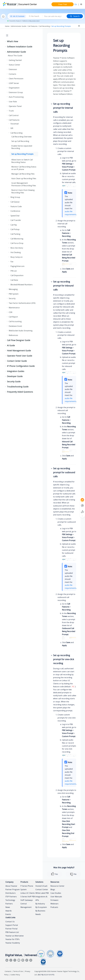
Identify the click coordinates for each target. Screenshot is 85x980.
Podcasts (54, 907)
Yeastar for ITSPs (12, 939)
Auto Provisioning (16, 97)
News (8, 907)
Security (12, 298)
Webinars (54, 904)
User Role (13, 102)
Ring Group (15, 197)
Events (8, 914)
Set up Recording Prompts (61, 26)
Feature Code (16, 206)
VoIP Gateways (27, 900)
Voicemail (15, 124)
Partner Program (13, 889)
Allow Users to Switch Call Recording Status (22, 161)
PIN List (14, 271)
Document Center (28, 4)
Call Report (13, 317)
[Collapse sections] (79, 26)
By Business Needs (40, 913)
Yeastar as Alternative (14, 936)
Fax (12, 262)
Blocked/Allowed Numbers (22, 285)
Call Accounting (15, 321)
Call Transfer (16, 220)
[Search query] (55, 16)
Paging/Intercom (17, 266)
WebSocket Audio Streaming (21, 331)
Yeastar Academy (13, 943)
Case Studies (56, 893)
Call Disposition (17, 275)
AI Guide (11, 345)
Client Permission (16, 79)
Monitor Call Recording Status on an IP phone (24, 168)
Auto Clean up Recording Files (24, 178)
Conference (15, 211)
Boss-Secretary (17, 248)
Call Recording (44, 26)
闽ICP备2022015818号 (46, 975)
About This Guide (15, 56)
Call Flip (14, 225)
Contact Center (42, 889)
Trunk (11, 111)
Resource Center (57, 886)
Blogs (53, 889)
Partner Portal (11, 929)
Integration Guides (16, 371)
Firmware (54, 900)
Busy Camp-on (17, 257)
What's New (13, 41)
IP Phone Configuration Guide (21, 366)
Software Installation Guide (20, 47)
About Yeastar (11, 886)
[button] (6, 41)
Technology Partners (10, 902)
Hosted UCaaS (41, 886)
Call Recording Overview (21, 137)
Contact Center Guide (17, 361)
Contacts (12, 74)
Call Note (14, 280)
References (13, 335)
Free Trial (63, 4)
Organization (14, 88)
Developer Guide (15, 376)
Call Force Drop (17, 243)
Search (75, 16)
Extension (13, 69)
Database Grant (15, 326)
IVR (12, 128)
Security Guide (14, 382)
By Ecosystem (41, 907)
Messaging (13, 289)
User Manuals (56, 897)
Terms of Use (18, 971)
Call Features (33, 26)
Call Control (14, 115)
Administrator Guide (19, 26)
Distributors (11, 893)
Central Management (26, 905)
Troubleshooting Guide (18, 387)
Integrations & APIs (41, 898)
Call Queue (15, 202)
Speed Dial (15, 216)
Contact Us (10, 922)
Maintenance (14, 308)
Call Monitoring (17, 239)
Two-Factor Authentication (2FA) (22, 303)
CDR (11, 312)
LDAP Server (14, 83)
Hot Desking (16, 252)
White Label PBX (42, 893)
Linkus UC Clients (28, 893)
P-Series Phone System (27, 888)
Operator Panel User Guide (20, 356)
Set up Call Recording (20, 141)
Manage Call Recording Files (23, 174)
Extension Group (16, 92)
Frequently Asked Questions (20, 392)
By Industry (40, 904)
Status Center (14, 65)
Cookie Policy (15, 975)
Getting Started (15, 60)
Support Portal (12, 925)
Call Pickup (15, 229)
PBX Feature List (12, 932)
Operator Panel (15, 106)
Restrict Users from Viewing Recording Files (23, 191)
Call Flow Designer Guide (19, 340)
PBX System (14, 294)
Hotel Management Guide (19, 351)
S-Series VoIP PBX (28, 897)
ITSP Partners (11, 897)
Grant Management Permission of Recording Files (24, 184)
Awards (9, 911)
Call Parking (15, 234)
